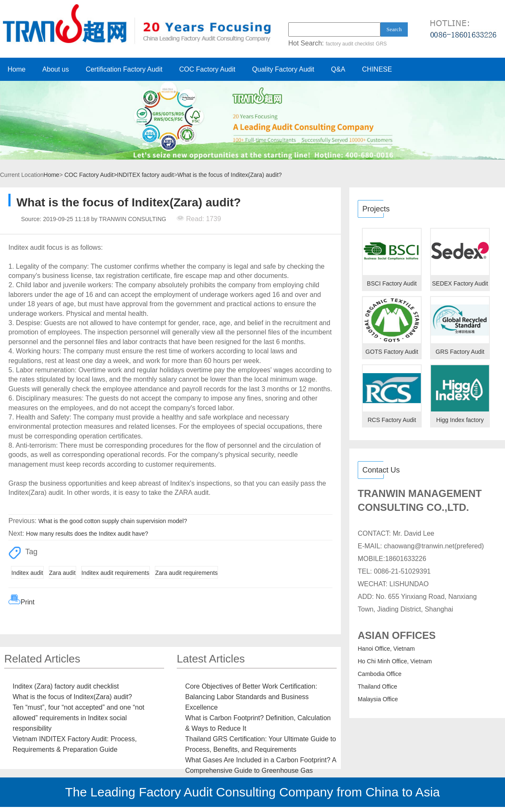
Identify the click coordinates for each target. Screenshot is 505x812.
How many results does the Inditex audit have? (87, 534)
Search (394, 29)
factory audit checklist (350, 44)
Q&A (338, 69)
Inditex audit (27, 573)
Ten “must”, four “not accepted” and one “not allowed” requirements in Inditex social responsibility (78, 718)
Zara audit (62, 573)
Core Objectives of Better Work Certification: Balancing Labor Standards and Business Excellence (251, 697)
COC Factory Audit (207, 69)
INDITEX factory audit (145, 175)
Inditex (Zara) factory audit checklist (66, 686)
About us (56, 69)
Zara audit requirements (187, 573)
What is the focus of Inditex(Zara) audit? (229, 175)
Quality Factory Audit (283, 69)
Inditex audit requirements (116, 573)
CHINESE (377, 69)
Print (28, 602)
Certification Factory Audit (124, 69)
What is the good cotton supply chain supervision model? (113, 521)
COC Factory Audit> (91, 175)
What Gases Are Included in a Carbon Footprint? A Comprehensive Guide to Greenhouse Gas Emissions (260, 771)
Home (17, 69)
